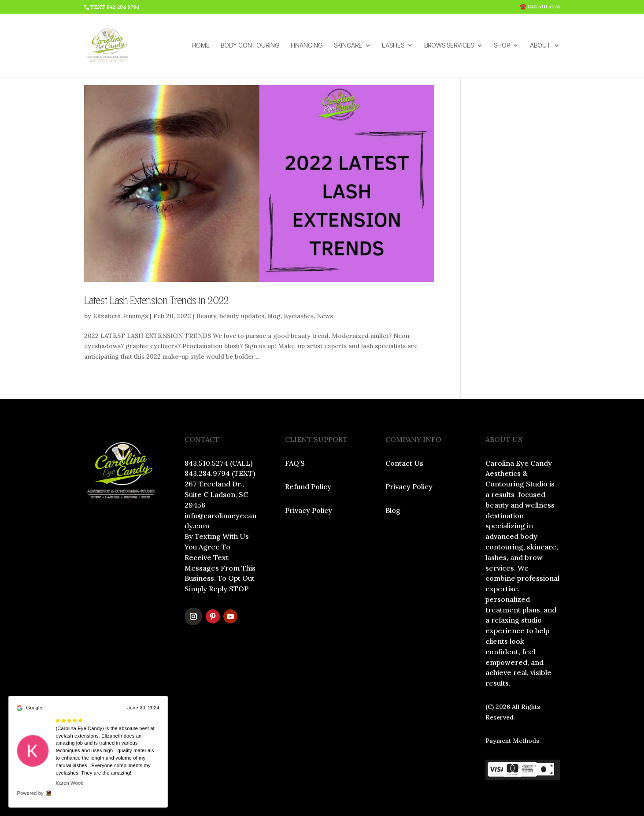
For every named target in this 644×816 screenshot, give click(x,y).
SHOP (502, 46)
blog (274, 316)
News (325, 316)
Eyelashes (299, 316)
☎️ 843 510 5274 (540, 7)
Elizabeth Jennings (120, 316)
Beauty (206, 316)
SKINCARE (348, 46)
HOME (201, 46)
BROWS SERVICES (449, 46)
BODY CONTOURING (250, 46)
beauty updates (242, 316)
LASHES (393, 46)
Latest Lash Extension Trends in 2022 (156, 301)
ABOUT (540, 46)
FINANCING (307, 46)
